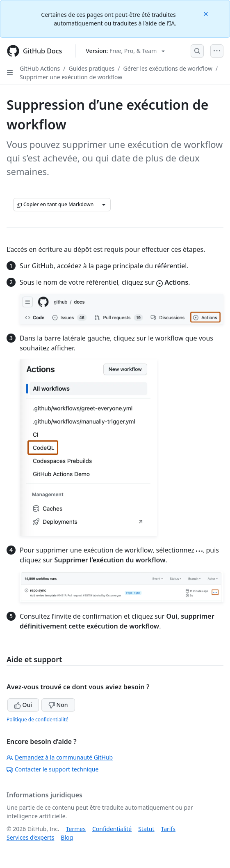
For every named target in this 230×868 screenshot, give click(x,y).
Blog (67, 837)
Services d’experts (30, 837)
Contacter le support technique (52, 769)
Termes (76, 829)
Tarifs (168, 829)
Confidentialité (112, 829)
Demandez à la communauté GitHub (60, 757)
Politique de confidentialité (38, 719)
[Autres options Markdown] (104, 205)
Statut (146, 829)
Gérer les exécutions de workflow (168, 68)
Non (58, 705)
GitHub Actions (40, 68)
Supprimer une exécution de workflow (71, 77)
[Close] (207, 13)
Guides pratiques (92, 68)
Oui (23, 705)
